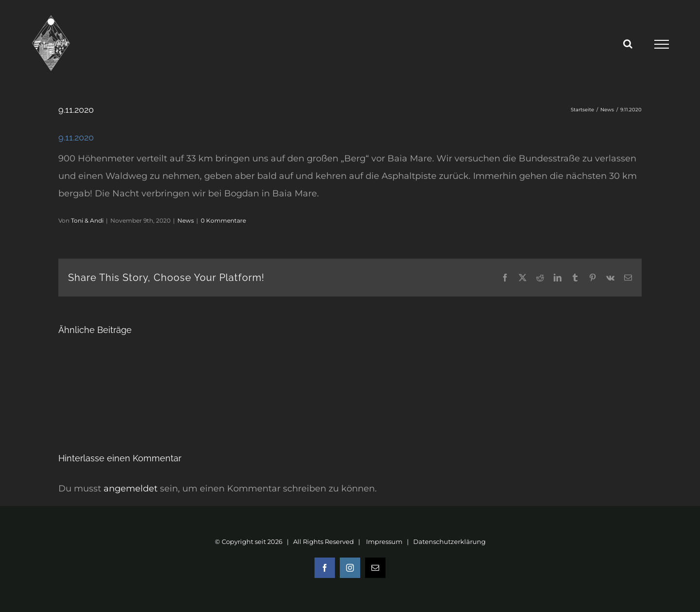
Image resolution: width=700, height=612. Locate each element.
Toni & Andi (87, 220)
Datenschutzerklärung (449, 542)
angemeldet (131, 489)
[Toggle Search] (628, 44)
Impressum (384, 542)
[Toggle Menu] (661, 44)
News (186, 220)
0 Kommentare (223, 220)
